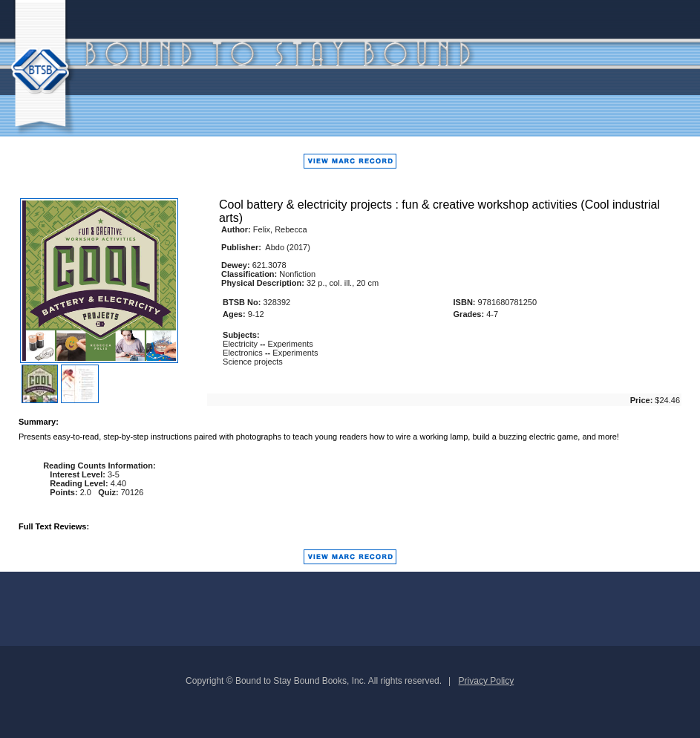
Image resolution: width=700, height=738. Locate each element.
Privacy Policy (487, 681)
